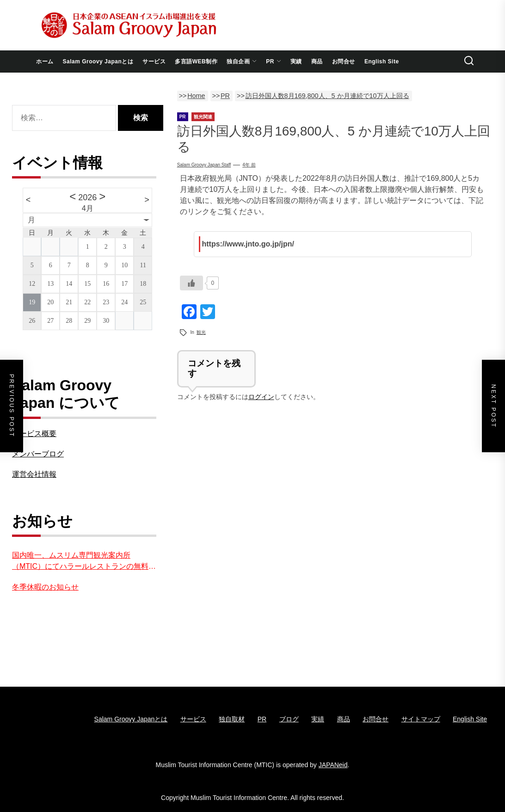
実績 (296, 62)
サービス (154, 62)
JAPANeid (333, 765)
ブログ (289, 719)
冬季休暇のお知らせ (45, 587)
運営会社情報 (34, 474)
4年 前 (249, 165)
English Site (382, 62)
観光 (201, 332)
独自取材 (232, 719)
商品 (317, 62)
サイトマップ (421, 719)
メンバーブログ (38, 454)
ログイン (261, 397)
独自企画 (242, 62)
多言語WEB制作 (196, 62)
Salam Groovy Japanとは (98, 62)
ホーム (45, 62)
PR (274, 62)
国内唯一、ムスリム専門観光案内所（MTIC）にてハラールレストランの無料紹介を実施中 (84, 562)
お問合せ (344, 62)
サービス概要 (34, 434)
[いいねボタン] (191, 283)
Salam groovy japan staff (204, 165)
